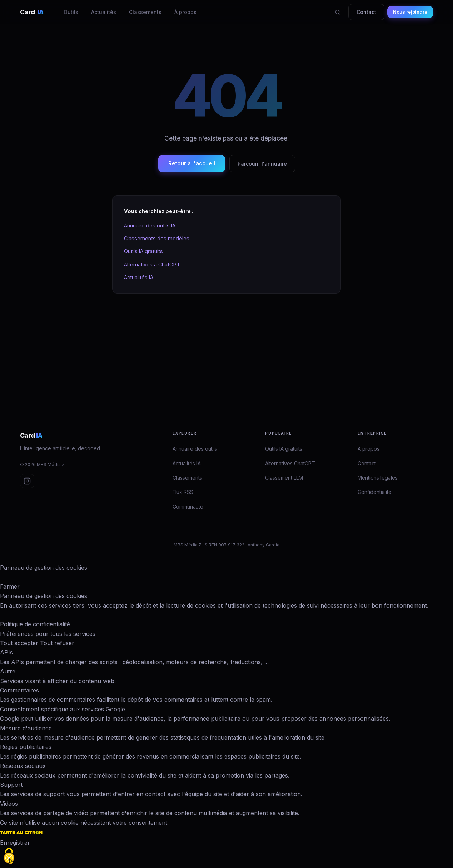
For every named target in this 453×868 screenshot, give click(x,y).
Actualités (104, 12)
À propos (185, 12)
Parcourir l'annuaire (262, 164)
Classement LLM (284, 478)
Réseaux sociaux (23, 766)
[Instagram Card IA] (27, 481)
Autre (8, 671)
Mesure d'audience (26, 728)
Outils (71, 12)
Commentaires (19, 690)
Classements (145, 12)
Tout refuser (57, 643)
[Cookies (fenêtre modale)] (9, 856)
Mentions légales (378, 478)
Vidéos (9, 804)
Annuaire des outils (195, 449)
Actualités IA (139, 277)
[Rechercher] (338, 12)
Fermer (10, 587)
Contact (366, 12)
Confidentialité (375, 492)
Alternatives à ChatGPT (152, 264)
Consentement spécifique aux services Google (63, 709)
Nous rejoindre (410, 12)
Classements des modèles (157, 238)
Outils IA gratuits (143, 251)
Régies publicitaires (26, 747)
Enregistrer (15, 843)
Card (32, 12)
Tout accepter (19, 643)
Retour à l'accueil (192, 163)
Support (11, 785)
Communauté (188, 507)
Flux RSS (183, 492)
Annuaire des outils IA (150, 225)
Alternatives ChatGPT (290, 463)
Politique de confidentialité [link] (35, 624)
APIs (6, 652)
